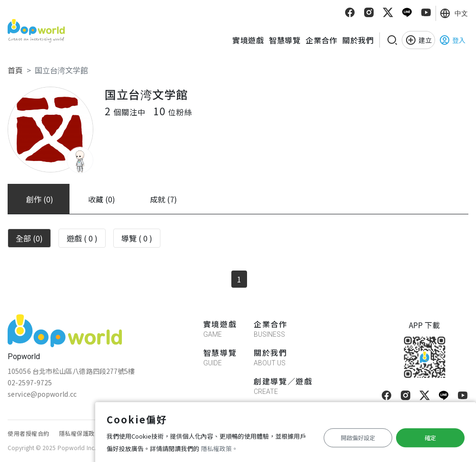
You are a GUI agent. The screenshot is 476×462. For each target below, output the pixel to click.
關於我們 (358, 40)
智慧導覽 (285, 40)
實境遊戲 (248, 40)
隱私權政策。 (219, 448)
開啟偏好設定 (358, 437)
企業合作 (321, 40)
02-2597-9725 (30, 382)
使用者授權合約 (29, 433)
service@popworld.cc (42, 394)
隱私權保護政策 (80, 433)
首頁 (15, 70)
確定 (430, 437)
